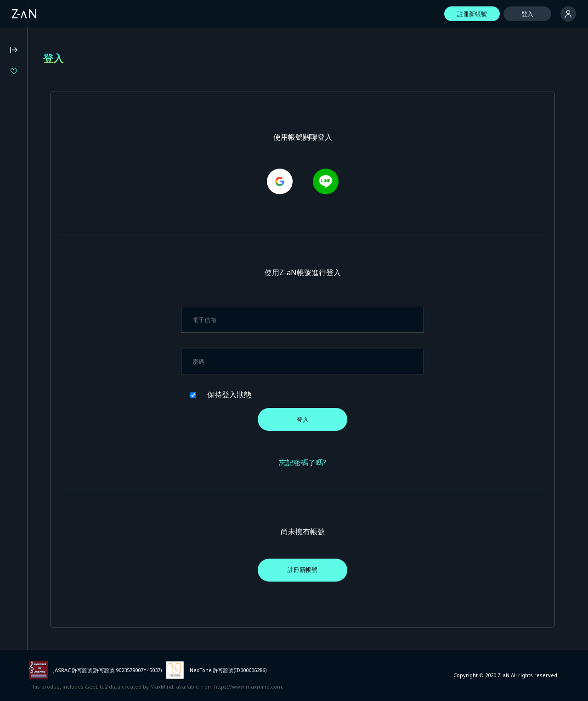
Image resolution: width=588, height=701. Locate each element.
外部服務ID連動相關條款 (40, 336)
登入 (527, 14)
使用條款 (18, 275)
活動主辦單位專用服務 (36, 349)
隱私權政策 (21, 287)
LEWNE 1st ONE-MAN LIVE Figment (68, 149)
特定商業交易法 (27, 300)
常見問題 (18, 250)
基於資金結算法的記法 (36, 312)
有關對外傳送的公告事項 (39, 324)
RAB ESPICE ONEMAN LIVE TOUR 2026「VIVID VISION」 (68, 87)
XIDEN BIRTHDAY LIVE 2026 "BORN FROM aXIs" (68, 133)
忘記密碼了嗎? (348, 463)
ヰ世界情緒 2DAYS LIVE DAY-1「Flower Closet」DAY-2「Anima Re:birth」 (68, 118)
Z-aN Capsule (59, 207)
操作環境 (18, 262)
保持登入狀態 (294, 395)
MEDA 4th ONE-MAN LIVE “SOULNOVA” (68, 103)
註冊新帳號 (472, 14)
